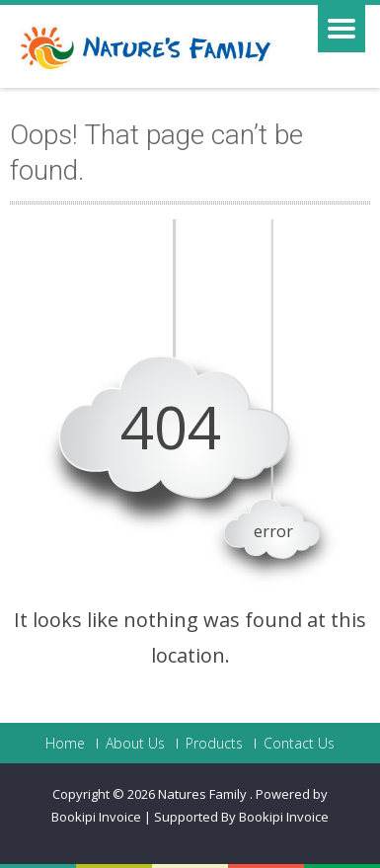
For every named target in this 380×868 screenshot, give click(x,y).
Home (65, 744)
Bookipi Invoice (284, 817)
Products (214, 744)
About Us (135, 744)
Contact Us (299, 744)
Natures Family (204, 794)
